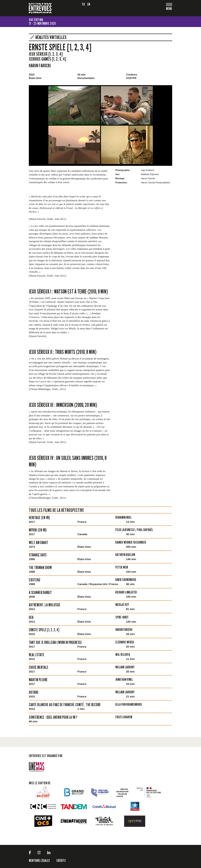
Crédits (61, 860)
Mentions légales (39, 860)
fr (83, 4)
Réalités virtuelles (51, 37)
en (89, 4)
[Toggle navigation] (169, 9)
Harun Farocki (40, 65)
